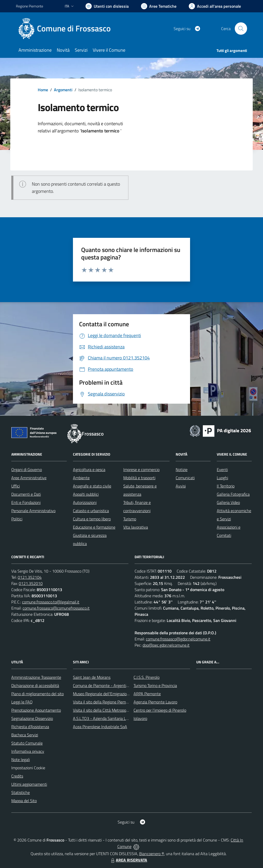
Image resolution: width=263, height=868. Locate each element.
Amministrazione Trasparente (36, 677)
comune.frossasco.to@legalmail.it (51, 602)
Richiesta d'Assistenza (30, 727)
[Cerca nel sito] (241, 29)
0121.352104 (30, 577)
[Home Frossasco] (66, 29)
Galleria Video (228, 502)
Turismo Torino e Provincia (155, 685)
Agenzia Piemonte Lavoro (155, 702)
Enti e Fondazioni (26, 502)
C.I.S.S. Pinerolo (147, 677)
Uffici (16, 486)
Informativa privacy (28, 751)
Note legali (21, 759)
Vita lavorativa (136, 527)
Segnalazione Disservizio (32, 718)
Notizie (182, 469)
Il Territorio (226, 486)
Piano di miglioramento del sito (37, 694)
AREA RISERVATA (128, 860)
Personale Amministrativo (33, 511)
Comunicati (185, 478)
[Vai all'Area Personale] (215, 6)
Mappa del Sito (24, 801)
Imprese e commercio (141, 469)
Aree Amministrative (29, 478)
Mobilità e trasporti (139, 478)
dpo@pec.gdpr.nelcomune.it (166, 645)
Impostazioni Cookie (28, 768)
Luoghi (222, 478)
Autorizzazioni (85, 502)
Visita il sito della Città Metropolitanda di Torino (113, 710)
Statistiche (21, 792)
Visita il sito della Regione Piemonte (103, 702)
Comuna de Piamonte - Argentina (102, 685)
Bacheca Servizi (25, 735)
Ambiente (81, 478)
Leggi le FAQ (22, 702)
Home (43, 90)
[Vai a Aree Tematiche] (159, 6)
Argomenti (63, 90)
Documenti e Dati (26, 494)
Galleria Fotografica (233, 494)
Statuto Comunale (27, 743)
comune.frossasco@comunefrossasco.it (56, 608)
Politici (17, 519)
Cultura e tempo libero (92, 519)
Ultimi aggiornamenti (29, 784)
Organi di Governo (27, 469)
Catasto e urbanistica (91, 511)
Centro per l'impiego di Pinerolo (160, 710)
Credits (17, 776)
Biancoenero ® (152, 854)
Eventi (222, 469)
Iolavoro (140, 718)
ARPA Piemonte (147, 694)
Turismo (130, 519)
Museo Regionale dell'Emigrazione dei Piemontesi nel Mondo (125, 694)
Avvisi (181, 486)
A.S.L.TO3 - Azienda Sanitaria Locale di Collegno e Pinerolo (123, 718)
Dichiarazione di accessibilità (35, 685)
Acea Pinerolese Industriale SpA (100, 727)
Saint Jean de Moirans (92, 677)
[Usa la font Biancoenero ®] (107, 6)
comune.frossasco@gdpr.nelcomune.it (178, 639)
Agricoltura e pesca (89, 469)
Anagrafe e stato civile (92, 486)
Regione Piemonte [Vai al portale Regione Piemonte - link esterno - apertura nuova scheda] (30, 6)
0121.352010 (31, 583)
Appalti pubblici (86, 494)
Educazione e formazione (94, 527)
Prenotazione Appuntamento (36, 710)
